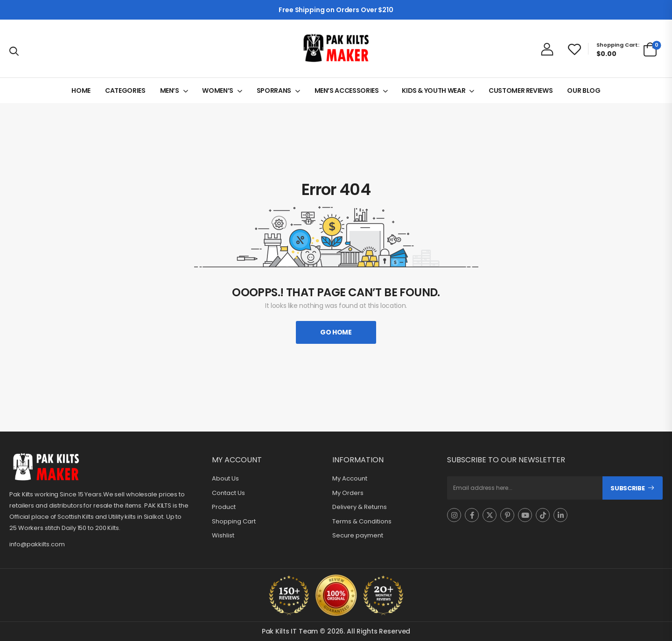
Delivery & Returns (360, 507)
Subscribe (627, 488)
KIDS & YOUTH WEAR (434, 91)
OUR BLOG (584, 91)
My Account (350, 479)
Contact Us (228, 493)
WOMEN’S (218, 91)
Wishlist (223, 536)
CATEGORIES (125, 91)
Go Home (336, 332)
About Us (225, 479)
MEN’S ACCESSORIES (347, 91)
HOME (81, 91)
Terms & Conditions (362, 522)
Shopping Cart (234, 522)
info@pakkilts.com (37, 544)
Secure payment (358, 536)
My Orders (348, 493)
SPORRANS (274, 91)
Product (224, 507)
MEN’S (170, 91)
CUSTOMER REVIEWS (521, 91)
